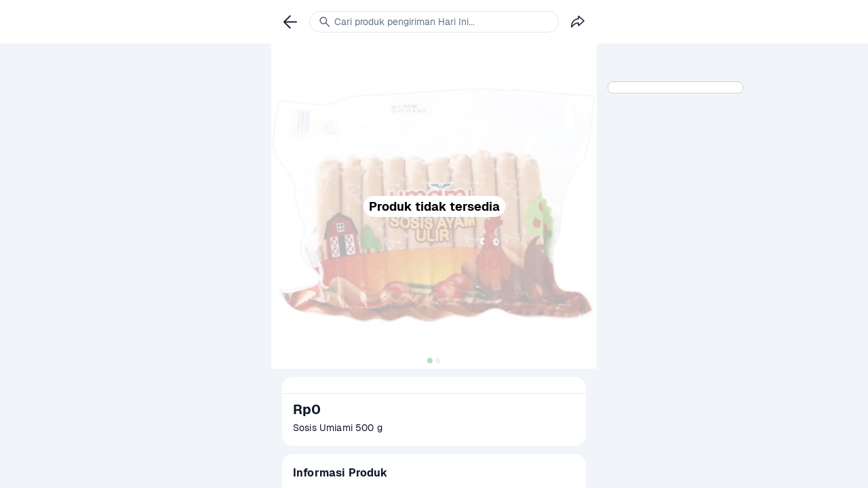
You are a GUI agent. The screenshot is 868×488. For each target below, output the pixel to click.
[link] (290, 22)
